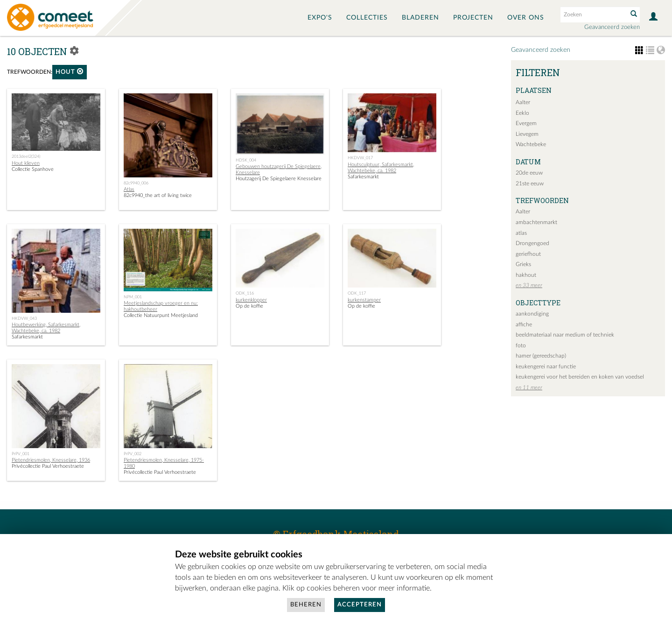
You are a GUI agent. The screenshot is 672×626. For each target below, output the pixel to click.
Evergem (526, 123)
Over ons (526, 18)
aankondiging (532, 314)
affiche (524, 324)
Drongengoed (532, 243)
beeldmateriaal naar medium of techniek (565, 335)
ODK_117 (357, 293)
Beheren (306, 605)
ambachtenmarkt (536, 222)
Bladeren (420, 18)
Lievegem (527, 134)
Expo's (320, 18)
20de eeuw (529, 173)
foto (521, 345)
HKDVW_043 (24, 318)
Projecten (473, 18)
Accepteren (360, 605)
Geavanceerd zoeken (612, 27)
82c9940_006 (136, 183)
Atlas (129, 189)
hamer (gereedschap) (541, 356)
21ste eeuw (530, 183)
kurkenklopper (251, 300)
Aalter (523, 102)
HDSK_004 (246, 160)
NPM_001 (133, 297)
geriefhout (528, 254)
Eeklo (522, 113)
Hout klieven (26, 163)
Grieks (523, 264)
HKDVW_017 (360, 158)
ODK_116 (245, 293)
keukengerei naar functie (546, 366)
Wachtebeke (531, 144)
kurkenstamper (364, 300)
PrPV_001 (21, 454)
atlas (521, 233)
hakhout (526, 275)
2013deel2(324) (26, 156)
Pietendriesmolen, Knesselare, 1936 (51, 460)
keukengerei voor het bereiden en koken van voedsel (580, 377)
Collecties (367, 18)
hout (70, 72)
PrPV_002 (133, 454)
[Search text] (593, 14)
